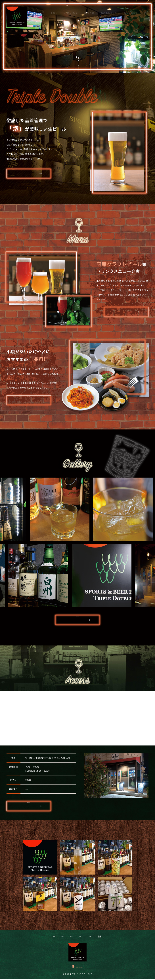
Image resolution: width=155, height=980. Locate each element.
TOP (54, 10)
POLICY (71, 10)
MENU (89, 10)
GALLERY (109, 10)
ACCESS (131, 10)
